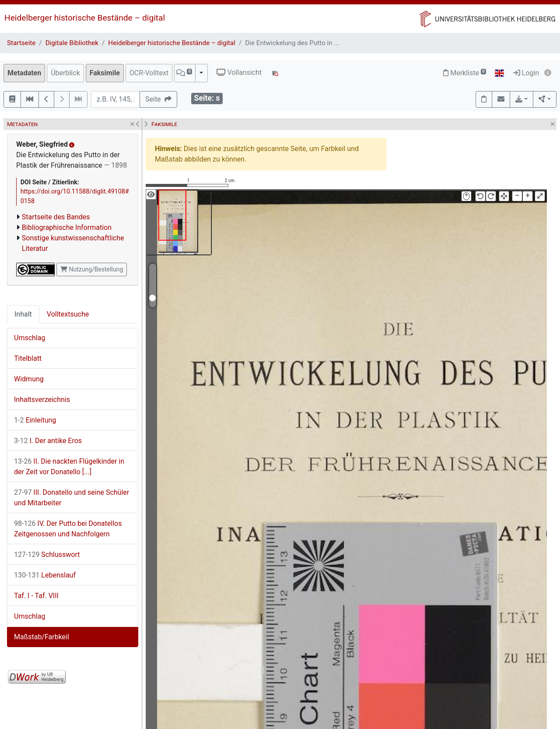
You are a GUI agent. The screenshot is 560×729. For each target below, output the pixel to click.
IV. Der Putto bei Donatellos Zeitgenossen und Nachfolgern (68, 529)
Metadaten (24, 73)
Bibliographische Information (67, 227)
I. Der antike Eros (48, 441)
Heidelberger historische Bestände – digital (85, 18)
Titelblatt (28, 358)
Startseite (21, 43)
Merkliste (465, 73)
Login (526, 73)
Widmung (29, 379)
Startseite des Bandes (56, 217)
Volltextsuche (68, 314)
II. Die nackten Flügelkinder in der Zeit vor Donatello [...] (69, 467)
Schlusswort (47, 555)
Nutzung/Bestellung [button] (92, 269)
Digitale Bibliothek (72, 43)
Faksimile (105, 73)
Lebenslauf (45, 575)
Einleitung (35, 420)
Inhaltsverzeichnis (42, 400)
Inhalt (23, 314)
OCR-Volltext (149, 73)
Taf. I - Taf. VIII (36, 596)
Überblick (65, 73)
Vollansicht (239, 72)
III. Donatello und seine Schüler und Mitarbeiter (72, 498)
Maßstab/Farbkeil (42, 637)
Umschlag (30, 338)
